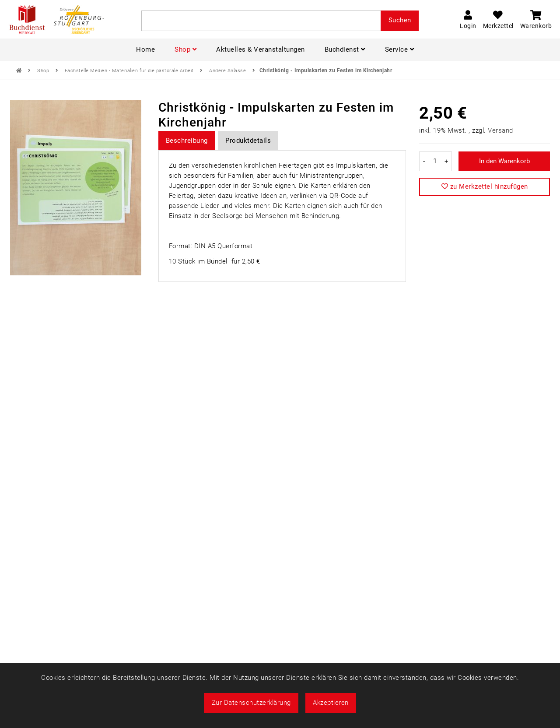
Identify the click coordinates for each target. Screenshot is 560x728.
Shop (44, 71)
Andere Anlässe (228, 71)
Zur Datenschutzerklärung (251, 703)
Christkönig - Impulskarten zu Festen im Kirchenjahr (326, 70)
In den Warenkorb (504, 161)
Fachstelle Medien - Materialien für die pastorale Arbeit (130, 71)
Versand (500, 130)
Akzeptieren (331, 703)
